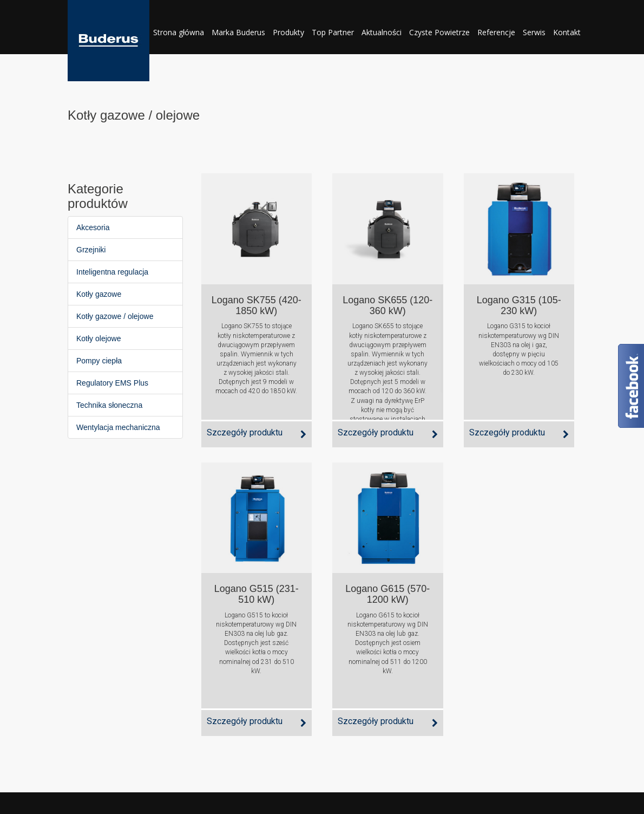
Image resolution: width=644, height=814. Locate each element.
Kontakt (567, 32)
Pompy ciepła (99, 361)
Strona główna (179, 32)
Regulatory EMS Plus (112, 383)
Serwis (534, 32)
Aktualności (382, 32)
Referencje (496, 32)
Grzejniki (91, 250)
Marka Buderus (238, 32)
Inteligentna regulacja (112, 272)
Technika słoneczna (109, 405)
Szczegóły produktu (245, 432)
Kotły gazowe (99, 294)
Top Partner (333, 32)
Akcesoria (93, 227)
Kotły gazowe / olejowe (115, 316)
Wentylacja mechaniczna (118, 427)
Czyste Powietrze (439, 32)
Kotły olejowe (99, 338)
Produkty (288, 32)
